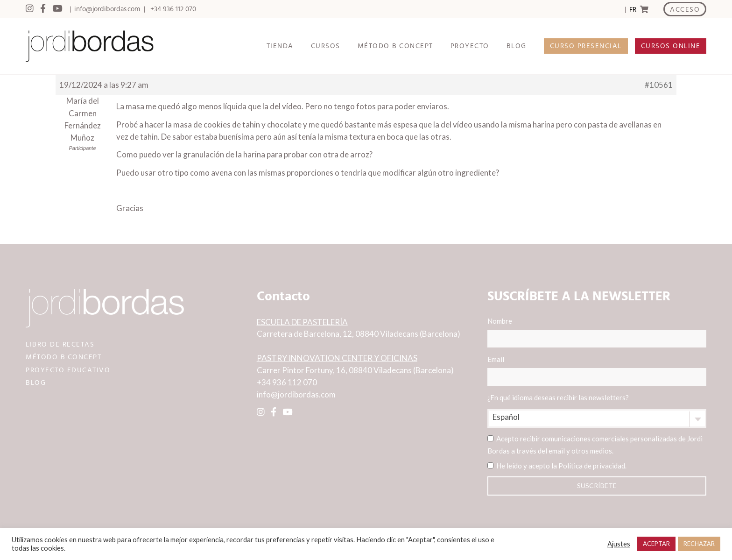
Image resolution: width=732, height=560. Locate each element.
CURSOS (326, 46)
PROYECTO (470, 46)
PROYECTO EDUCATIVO (68, 370)
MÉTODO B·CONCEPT (395, 46)
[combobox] (597, 418)
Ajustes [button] (619, 544)
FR (633, 10)
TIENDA (280, 46)
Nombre (597, 332)
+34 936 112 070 (173, 9)
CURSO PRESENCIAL (586, 46)
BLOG (517, 46)
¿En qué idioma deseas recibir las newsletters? (558, 397)
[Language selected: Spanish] (632, 9)
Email (597, 370)
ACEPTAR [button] (656, 544)
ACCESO (685, 10)
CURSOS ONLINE (671, 46)
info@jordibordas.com (107, 9)
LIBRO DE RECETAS (60, 344)
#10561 (659, 85)
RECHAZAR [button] (699, 544)
